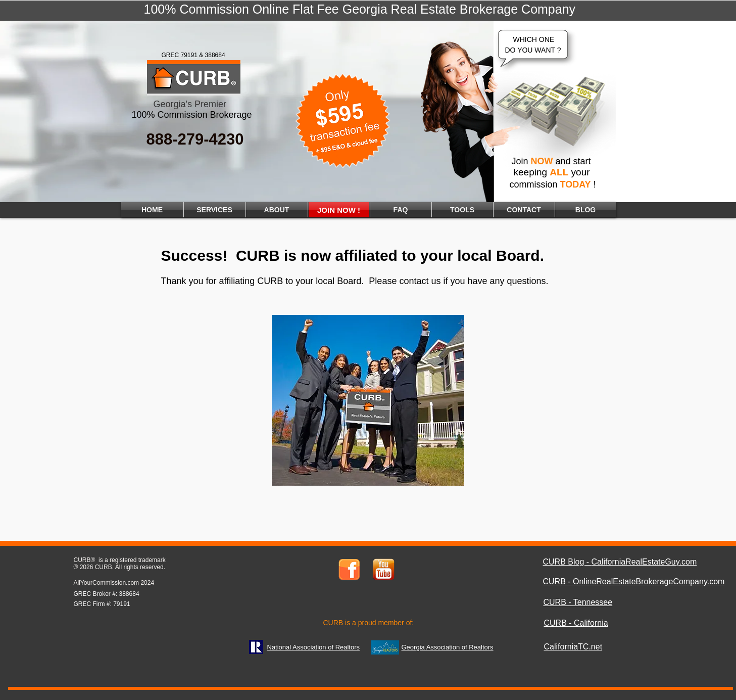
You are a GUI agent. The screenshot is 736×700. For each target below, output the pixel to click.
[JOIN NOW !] (339, 210)
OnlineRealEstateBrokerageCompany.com (649, 581)
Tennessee (593, 602)
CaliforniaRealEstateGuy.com (644, 562)
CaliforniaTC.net (573, 647)
